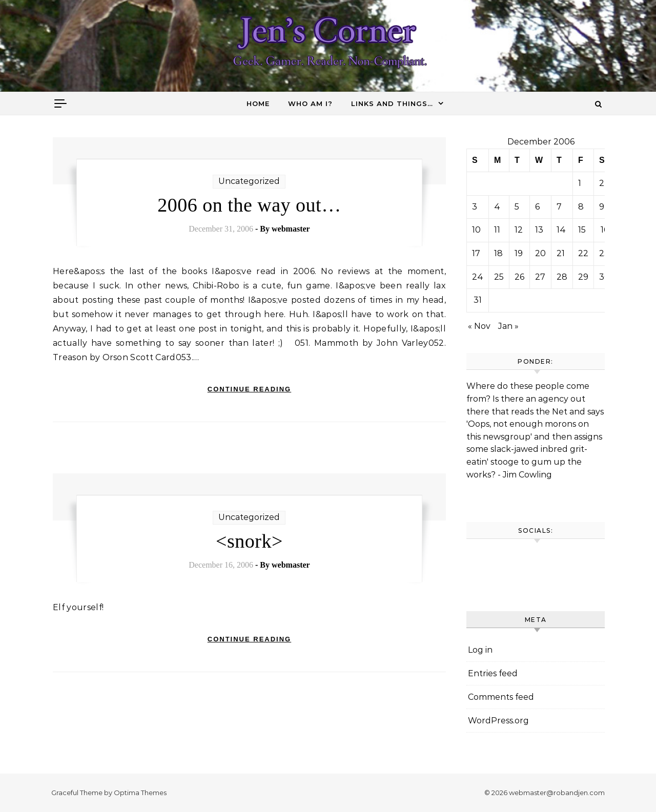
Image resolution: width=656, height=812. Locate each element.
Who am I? (310, 103)
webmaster (291, 229)
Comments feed (501, 697)
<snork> (249, 541)
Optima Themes (140, 793)
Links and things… (392, 103)
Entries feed (493, 673)
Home (258, 103)
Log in (480, 650)
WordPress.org (498, 721)
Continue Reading (249, 389)
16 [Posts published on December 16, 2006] (604, 230)
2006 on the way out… (249, 205)
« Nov (479, 326)
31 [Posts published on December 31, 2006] (478, 300)
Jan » (508, 326)
